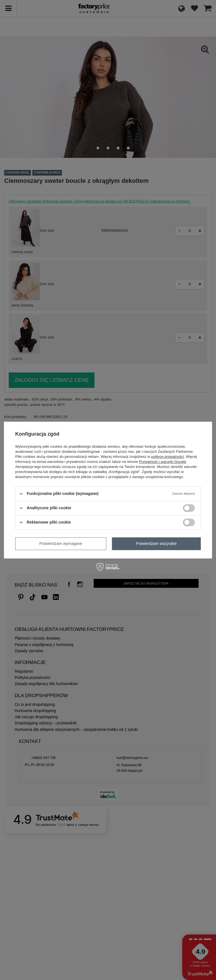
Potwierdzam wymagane (61, 544)
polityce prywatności (167, 457)
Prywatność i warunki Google (163, 462)
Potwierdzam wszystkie (157, 544)
